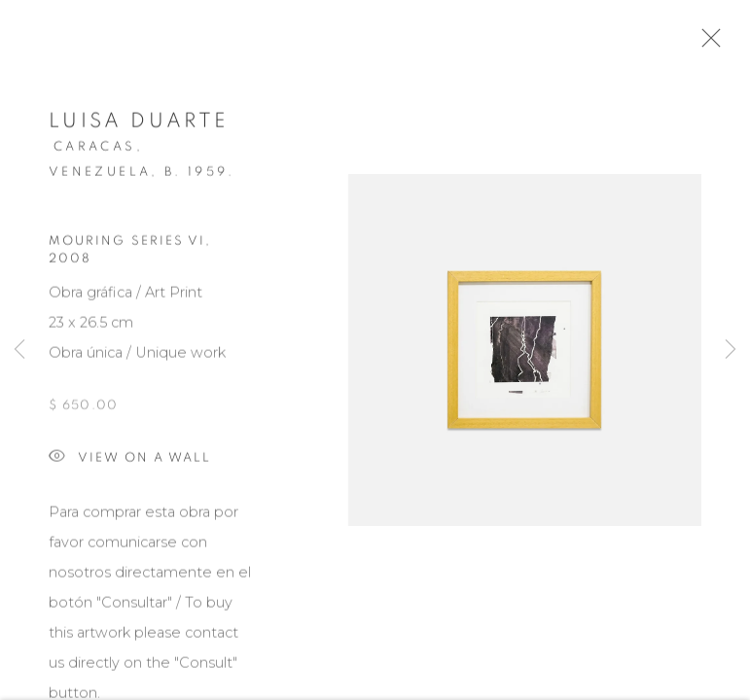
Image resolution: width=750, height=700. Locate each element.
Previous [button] (19, 350)
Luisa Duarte (138, 125)
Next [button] (731, 350)
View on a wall (130, 462)
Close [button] (706, 44)
